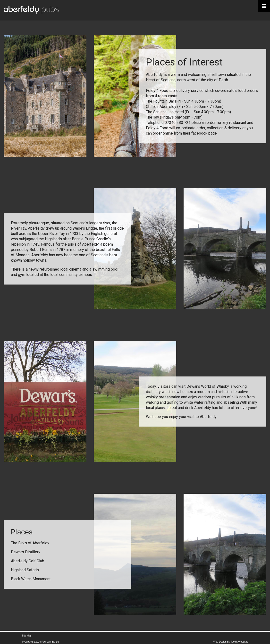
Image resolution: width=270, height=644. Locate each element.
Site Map (27, 636)
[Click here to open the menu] (264, 6)
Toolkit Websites (239, 642)
